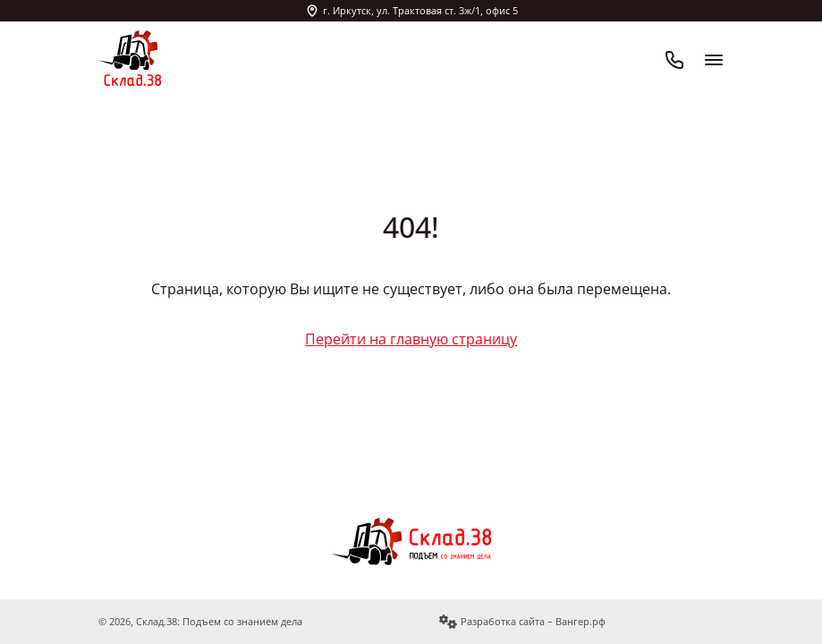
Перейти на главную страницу (411, 339)
